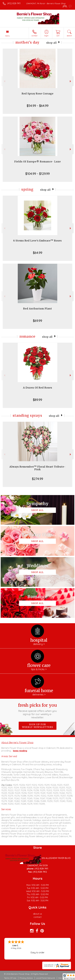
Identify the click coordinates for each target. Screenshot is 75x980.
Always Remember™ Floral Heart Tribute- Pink (37, 468)
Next (71, 81)
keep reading (20, 751)
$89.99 (37, 400)
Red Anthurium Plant (38, 309)
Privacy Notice (26, 978)
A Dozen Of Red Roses (38, 388)
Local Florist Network (45, 978)
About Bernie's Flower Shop (17, 742)
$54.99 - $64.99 (38, 106)
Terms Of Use (10, 978)
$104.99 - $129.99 (37, 174)
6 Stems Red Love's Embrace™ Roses (37, 241)
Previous (4, 81)
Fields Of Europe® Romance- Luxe (38, 162)
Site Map (62, 978)
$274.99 (37, 479)
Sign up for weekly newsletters (38, 726)
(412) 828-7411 (14, 3)
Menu (7, 36)
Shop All (52, 43)
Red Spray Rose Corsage (38, 94)
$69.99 (37, 321)
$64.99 (38, 253)
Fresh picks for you (37, 711)
